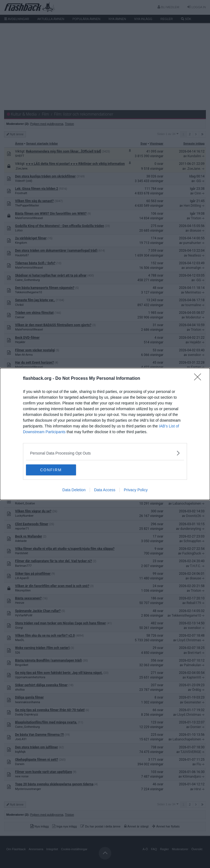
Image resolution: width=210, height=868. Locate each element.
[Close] (199, 379)
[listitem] (105, 453)
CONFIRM (52, 470)
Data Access (105, 490)
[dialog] (105, 434)
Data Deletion (74, 490)
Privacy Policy (136, 490)
